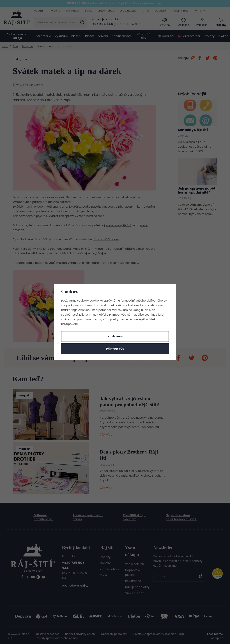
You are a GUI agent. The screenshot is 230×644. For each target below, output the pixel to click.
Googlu (138, 310)
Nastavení (115, 336)
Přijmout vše (115, 349)
